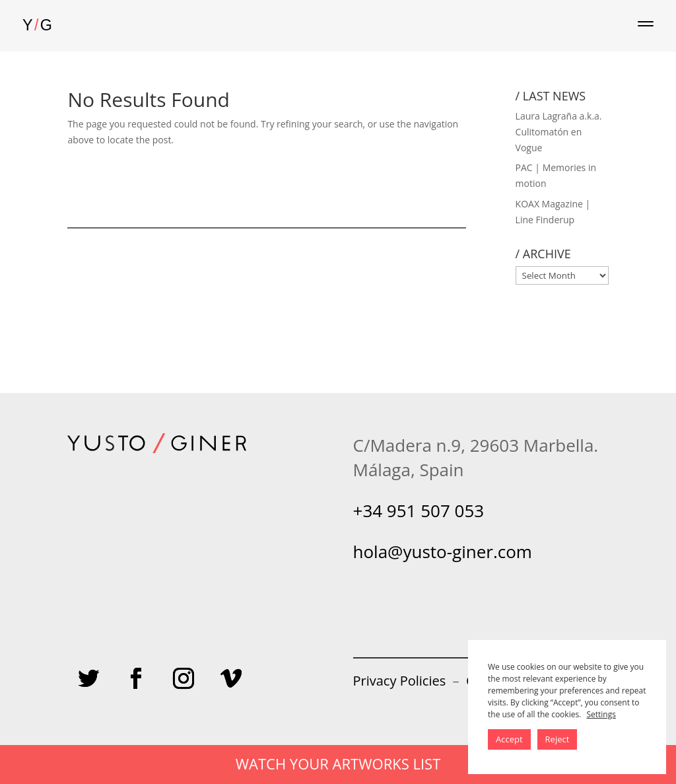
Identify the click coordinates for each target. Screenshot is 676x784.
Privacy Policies (400, 681)
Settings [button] (601, 714)
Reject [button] (558, 739)
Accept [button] (509, 739)
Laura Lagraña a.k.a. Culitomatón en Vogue (559, 132)
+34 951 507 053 (419, 511)
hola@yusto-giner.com (443, 552)
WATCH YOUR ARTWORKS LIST (338, 764)
